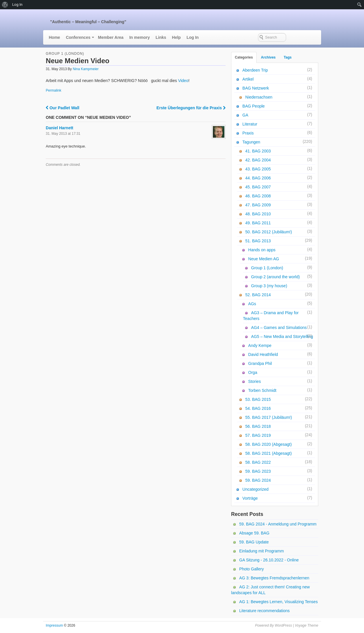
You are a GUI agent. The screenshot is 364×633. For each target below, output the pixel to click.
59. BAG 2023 (258, 471)
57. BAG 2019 (258, 435)
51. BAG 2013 (258, 241)
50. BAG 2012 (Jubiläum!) (269, 232)
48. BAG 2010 (258, 214)
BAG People (254, 106)
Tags (288, 57)
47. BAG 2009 (258, 205)
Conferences (78, 37)
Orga (253, 372)
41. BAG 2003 (258, 151)
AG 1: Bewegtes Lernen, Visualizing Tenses (278, 602)
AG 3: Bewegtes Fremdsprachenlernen (274, 578)
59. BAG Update (254, 542)
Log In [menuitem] (17, 4)
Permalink (53, 90)
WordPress (283, 625)
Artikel (248, 79)
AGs (252, 304)
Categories (244, 57)
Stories (255, 381)
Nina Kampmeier (86, 69)
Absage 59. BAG (254, 533)
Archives (268, 57)
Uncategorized (255, 489)
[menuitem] (5, 5)
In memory (139, 37)
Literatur (250, 124)
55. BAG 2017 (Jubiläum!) (269, 417)
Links (161, 37)
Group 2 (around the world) (275, 277)
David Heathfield (263, 354)
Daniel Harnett (60, 128)
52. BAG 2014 (258, 295)
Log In (193, 37)
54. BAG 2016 (258, 408)
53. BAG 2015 (258, 399)
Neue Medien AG (264, 259)
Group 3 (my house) (269, 286)
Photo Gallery (251, 569)
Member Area (111, 37)
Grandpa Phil (260, 363)
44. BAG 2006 (258, 178)
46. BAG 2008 (258, 196)
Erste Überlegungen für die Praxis (191, 108)
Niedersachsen (259, 97)
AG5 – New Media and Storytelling (282, 336)
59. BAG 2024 (258, 480)
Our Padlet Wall (63, 108)
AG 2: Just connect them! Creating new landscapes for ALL (270, 590)
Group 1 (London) (65, 54)
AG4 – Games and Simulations (279, 328)
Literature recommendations (264, 611)
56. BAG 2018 (258, 426)
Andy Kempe (260, 345)
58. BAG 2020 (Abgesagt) (268, 444)
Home (55, 37)
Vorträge (250, 498)
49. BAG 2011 (258, 223)
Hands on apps (262, 250)
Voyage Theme (307, 625)
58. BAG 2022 (258, 462)
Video (183, 81)
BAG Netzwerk (256, 88)
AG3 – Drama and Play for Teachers (271, 316)
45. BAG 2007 (258, 187)
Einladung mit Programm (261, 551)
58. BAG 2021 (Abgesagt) (268, 453)
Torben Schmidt (262, 390)
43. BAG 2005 (258, 169)
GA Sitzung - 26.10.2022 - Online (269, 560)
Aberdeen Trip (255, 70)
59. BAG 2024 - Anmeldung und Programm (278, 524)
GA (245, 115)
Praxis (248, 133)
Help (176, 37)
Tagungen (251, 142)
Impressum (54, 625)
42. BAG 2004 (258, 160)
